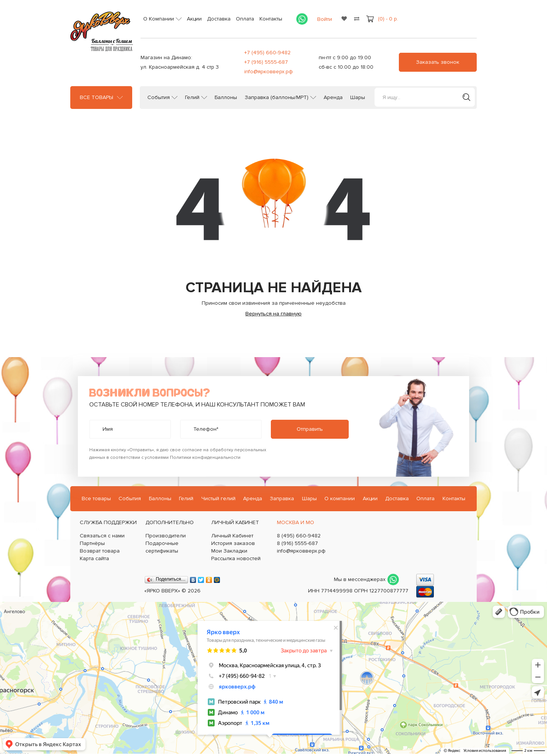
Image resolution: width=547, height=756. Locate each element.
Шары (358, 98)
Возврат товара (100, 551)
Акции (194, 19)
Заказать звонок (438, 62)
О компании (340, 498)
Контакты (271, 19)
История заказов (233, 543)
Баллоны (226, 98)
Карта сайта (94, 558)
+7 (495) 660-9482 (267, 53)
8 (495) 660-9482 (299, 536)
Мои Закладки (229, 551)
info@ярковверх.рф (269, 72)
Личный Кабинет (232, 536)
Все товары (96, 98)
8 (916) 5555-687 (297, 543)
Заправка (282, 498)
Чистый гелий (218, 498)
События (159, 98)
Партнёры (92, 543)
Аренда (333, 98)
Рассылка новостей (236, 558)
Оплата (245, 19)
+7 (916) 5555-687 (266, 62)
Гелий (192, 98)
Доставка (219, 19)
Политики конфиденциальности (205, 458)
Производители (166, 536)
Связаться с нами (102, 536)
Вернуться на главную (273, 314)
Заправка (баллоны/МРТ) (277, 98)
